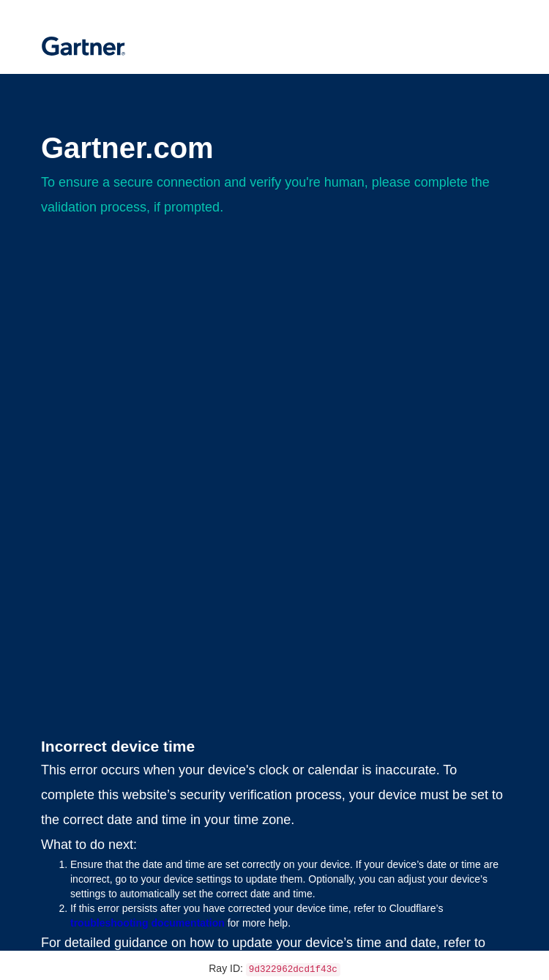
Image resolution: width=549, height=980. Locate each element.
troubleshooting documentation (147, 923)
